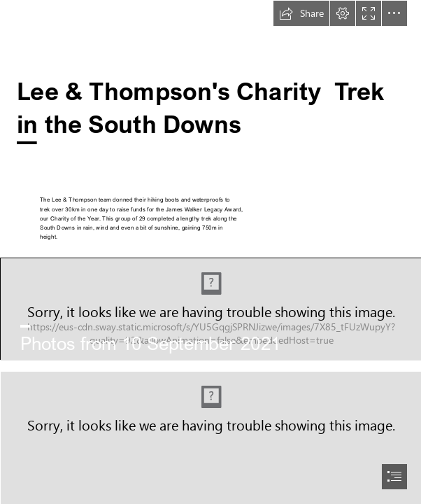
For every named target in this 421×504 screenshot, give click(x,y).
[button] (301, 13)
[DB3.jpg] (210, 309)
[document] (210, 252)
